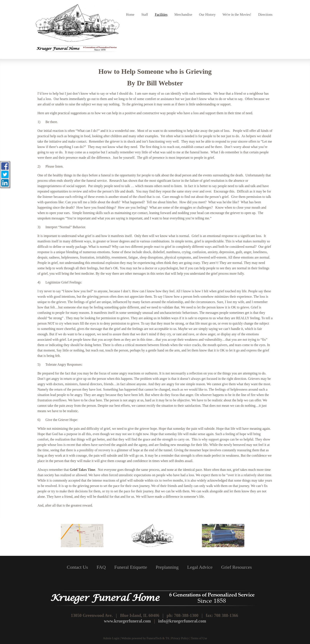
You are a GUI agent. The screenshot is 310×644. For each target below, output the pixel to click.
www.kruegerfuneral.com (127, 621)
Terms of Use (199, 638)
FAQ (101, 567)
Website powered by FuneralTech (142, 638)
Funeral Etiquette (131, 567)
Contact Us (77, 567)
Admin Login (111, 638)
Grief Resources (236, 567)
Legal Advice (200, 567)
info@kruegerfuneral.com (182, 621)
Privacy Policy (180, 638)
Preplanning (167, 567)
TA (167, 638)
